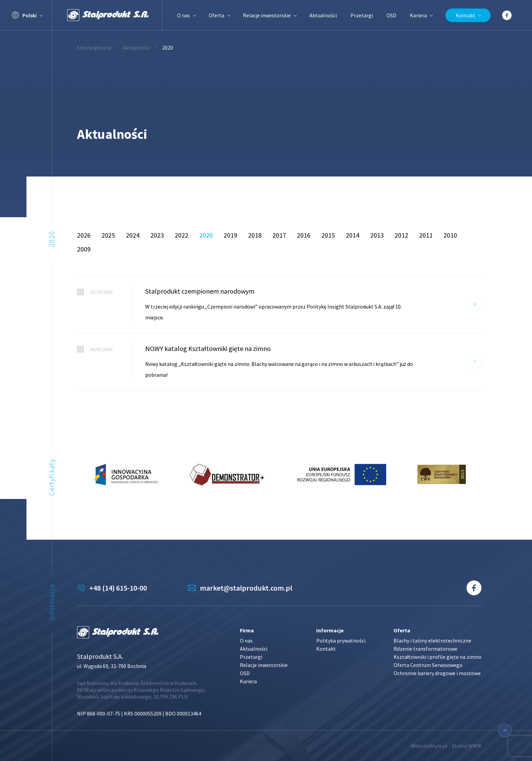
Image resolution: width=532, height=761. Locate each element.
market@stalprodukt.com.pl (246, 588)
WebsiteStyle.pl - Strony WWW (446, 746)
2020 (206, 235)
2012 (401, 235)
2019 (230, 235)
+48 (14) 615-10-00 (118, 588)
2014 (353, 235)
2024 (133, 235)
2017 (279, 235)
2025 (108, 235)
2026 (84, 235)
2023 (157, 235)
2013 (377, 235)
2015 (328, 235)
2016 (304, 235)
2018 (255, 235)
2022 (182, 235)
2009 (84, 249)
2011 (426, 235)
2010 (450, 235)
